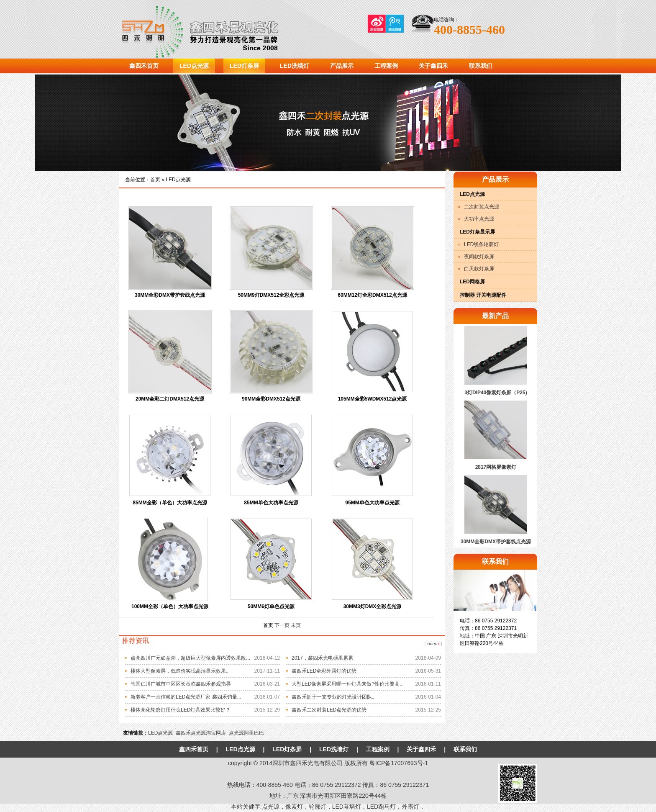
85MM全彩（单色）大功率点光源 (170, 503)
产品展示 (342, 66)
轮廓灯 (318, 807)
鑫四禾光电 (217, 29)
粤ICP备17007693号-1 (399, 763)
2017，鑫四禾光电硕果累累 (322, 658)
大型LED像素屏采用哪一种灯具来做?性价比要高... (348, 684)
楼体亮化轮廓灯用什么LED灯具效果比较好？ (181, 710)
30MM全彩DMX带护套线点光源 (170, 295)
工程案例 (386, 66)
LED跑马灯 (381, 807)
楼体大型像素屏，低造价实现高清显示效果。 (181, 671)
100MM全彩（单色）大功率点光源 (170, 606)
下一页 (283, 625)
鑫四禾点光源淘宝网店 (201, 733)
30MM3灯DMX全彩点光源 (373, 606)
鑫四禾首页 (144, 66)
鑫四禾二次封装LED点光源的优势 (329, 710)
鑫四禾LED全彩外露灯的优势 (324, 671)
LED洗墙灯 (295, 66)
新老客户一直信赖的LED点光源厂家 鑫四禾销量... (186, 697)
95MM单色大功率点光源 (372, 503)
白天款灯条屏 (479, 269)
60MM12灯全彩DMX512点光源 (372, 295)
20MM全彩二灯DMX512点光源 (170, 399)
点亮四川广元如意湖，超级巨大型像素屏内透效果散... (190, 658)
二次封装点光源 (482, 207)
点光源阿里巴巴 (246, 733)
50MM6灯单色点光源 (271, 606)
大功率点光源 (479, 219)
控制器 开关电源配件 (483, 295)
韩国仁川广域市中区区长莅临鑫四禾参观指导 (181, 684)
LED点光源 (194, 66)
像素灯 (294, 807)
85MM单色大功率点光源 (271, 503)
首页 (155, 180)
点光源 (271, 807)
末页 (296, 625)
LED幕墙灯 (347, 807)
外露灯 (410, 807)
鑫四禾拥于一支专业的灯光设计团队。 (334, 697)
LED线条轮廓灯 (481, 244)
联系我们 (481, 66)
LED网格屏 (472, 282)
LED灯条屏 (244, 66)
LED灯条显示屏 (477, 232)
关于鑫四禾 (433, 66)
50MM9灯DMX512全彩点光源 (271, 295)
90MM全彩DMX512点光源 (271, 399)
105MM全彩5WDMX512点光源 (373, 399)
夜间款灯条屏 (479, 257)
